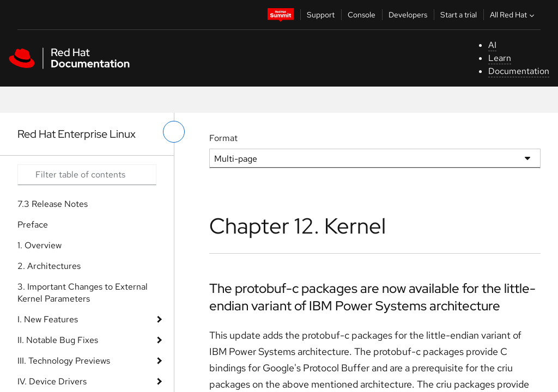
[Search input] (87, 175)
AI (492, 45)
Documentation (519, 71)
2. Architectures (49, 266)
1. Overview (40, 245)
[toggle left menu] (174, 132)
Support (321, 15)
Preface (33, 225)
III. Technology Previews (64, 361)
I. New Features (48, 319)
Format (223, 138)
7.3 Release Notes (53, 204)
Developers (408, 15)
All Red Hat (513, 15)
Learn (500, 58)
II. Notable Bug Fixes (58, 340)
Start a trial (459, 15)
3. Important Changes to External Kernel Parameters (83, 293)
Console (362, 15)
